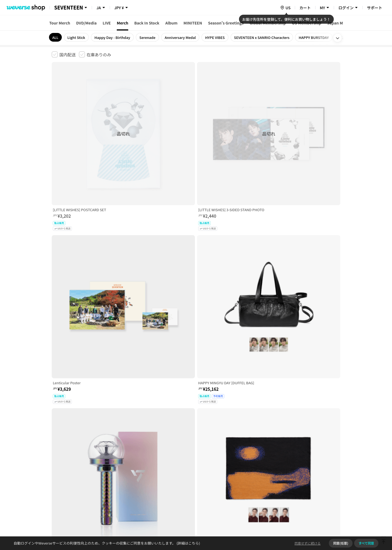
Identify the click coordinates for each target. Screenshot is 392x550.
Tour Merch (60, 23)
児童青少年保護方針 (123, 464)
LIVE (107, 23)
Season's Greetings (226, 23)
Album (171, 23)
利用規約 (56, 464)
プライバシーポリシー (161, 464)
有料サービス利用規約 (85, 464)
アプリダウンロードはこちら (317, 515)
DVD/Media (86, 23)
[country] (285, 8)
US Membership (307, 23)
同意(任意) (341, 543)
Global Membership (268, 23)
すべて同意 (366, 543)
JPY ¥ (119, 8)
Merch (122, 23)
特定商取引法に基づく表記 (204, 464)
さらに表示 (196, 426)
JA (99, 8)
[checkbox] (64, 54)
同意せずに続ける (308, 543)
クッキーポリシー (244, 464)
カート (305, 8)
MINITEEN (193, 23)
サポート (375, 8)
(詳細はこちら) (188, 543)
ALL (55, 37)
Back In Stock (147, 23)
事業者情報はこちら (297, 483)
